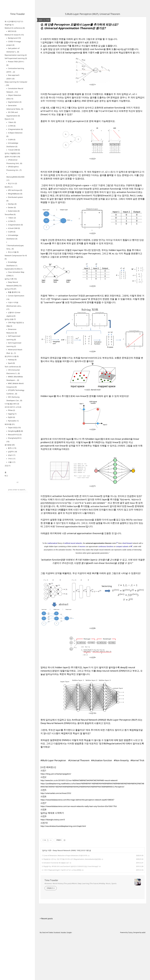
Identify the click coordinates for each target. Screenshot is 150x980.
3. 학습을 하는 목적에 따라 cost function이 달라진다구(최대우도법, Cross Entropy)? (70, 911)
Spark (11, 363)
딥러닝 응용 (10, 319)
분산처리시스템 (12, 356)
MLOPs (9, 187)
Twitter (51, 977)
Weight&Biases (15, 194)
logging (12, 414)
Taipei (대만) (14, 428)
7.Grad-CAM (14, 150)
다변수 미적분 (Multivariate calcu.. (14, 306)
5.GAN (11, 140)
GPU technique (15, 190)
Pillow (11, 410)
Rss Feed (43, 977)
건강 (7, 466)
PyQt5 (11, 417)
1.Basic (12, 122)
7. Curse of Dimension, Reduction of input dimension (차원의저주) (65, 900)
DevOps (12, 204)
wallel (144, 977)
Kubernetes (13, 211)
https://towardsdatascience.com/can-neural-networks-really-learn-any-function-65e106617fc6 (79, 806)
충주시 (12, 448)
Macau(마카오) (14, 435)
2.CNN (11, 126)
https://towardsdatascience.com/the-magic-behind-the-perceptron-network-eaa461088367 (77, 800)
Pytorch (9, 119)
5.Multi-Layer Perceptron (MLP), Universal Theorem (93, 14)
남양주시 (12, 452)
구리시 (11, 459)
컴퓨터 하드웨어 (12, 157)
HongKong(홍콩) (15, 431)
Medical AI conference (15, 28)
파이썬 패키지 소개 (13, 407)
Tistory (130, 977)
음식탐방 (10, 445)
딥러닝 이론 (11, 279)
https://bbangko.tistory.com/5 (53, 820)
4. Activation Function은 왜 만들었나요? (55, 907)
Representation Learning (16, 55)
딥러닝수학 (10, 289)
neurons (82, 546)
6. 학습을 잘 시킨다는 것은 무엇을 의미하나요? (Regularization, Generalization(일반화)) (71, 903)
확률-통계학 (14, 292)
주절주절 (9, 25)
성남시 (11, 455)
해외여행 (10, 424)
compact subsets (122, 546)
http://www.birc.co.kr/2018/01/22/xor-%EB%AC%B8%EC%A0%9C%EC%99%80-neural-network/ (79, 780)
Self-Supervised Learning (16, 58)
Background (14, 38)
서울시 (11, 462)
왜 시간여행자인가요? (14, 21)
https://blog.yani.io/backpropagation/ (56, 774)
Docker (12, 207)
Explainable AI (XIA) (13, 269)
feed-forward (127, 543)
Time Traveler (18, 14)
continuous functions (106, 546)
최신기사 (12, 183)
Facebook (57, 977)
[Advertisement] (93, 856)
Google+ (69, 977)
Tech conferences (13, 367)
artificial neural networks (73, 543)
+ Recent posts (46, 963)
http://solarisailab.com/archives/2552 (56, 793)
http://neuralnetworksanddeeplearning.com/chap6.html (63, 826)
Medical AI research (14, 35)
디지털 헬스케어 (12, 404)
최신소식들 (13, 252)
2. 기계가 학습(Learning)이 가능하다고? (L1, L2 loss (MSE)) (62, 914)
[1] (117, 543)
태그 (6, 476)
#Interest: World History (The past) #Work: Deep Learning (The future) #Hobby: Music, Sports (81, 928)
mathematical (52, 543)
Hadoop (12, 360)
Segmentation (14, 102)
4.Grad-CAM (14, 228)
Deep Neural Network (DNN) (64, 895)
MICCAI (12, 31)
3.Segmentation (15, 129)
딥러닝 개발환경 (12, 153)
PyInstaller (13, 421)
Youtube (63, 977)
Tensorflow (10, 214)
